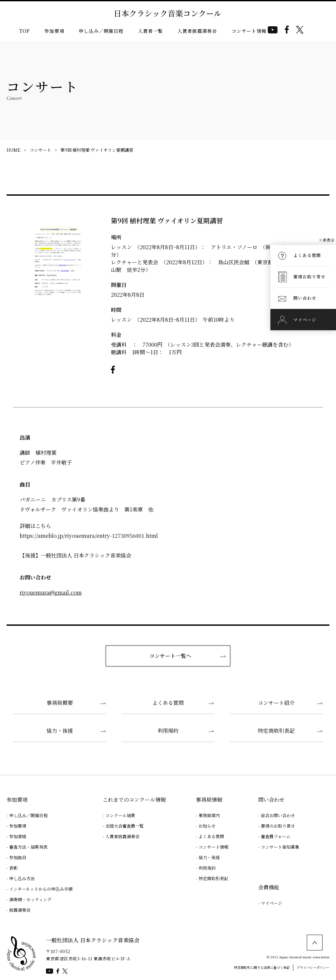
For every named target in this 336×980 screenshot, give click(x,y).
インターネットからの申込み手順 (41, 889)
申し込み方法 (22, 878)
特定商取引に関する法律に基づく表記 (262, 967)
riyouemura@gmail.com (51, 592)
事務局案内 (209, 815)
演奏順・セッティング (30, 899)
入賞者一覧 (151, 31)
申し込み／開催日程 (101, 31)
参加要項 (54, 31)
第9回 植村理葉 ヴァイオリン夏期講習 (97, 150)
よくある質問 (168, 703)
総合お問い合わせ (278, 815)
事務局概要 (60, 703)
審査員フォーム (276, 836)
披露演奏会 (20, 910)
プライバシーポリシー (313, 967)
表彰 (13, 868)
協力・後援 (60, 731)
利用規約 (168, 731)
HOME (13, 150)
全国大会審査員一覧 (125, 826)
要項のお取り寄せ (278, 826)
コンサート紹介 (276, 703)
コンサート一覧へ (170, 656)
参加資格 (18, 836)
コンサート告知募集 (280, 847)
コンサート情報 (249, 31)
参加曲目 (18, 857)
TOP (25, 31)
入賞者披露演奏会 (197, 31)
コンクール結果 (120, 815)
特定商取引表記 (276, 731)
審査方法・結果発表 (28, 847)
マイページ (272, 903)
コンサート (41, 150)
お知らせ (207, 826)
